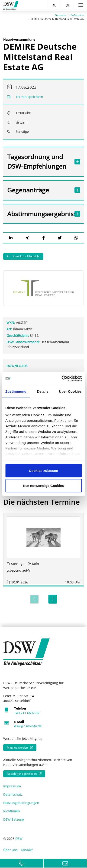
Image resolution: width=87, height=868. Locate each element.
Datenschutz (13, 794)
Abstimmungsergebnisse (39, 214)
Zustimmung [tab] (16, 391)
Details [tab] (43, 391)
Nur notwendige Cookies (44, 486)
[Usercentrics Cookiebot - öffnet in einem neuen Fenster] (62, 379)
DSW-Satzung (14, 819)
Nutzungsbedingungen (21, 803)
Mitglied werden (17, 748)
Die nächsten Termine (42, 502)
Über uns (10, 850)
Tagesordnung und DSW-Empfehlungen (39, 161)
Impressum (12, 786)
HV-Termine (77, 15)
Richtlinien (12, 811)
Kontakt (27, 850)
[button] (11, 238)
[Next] (53, 599)
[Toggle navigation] (81, 5)
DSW (19, 839)
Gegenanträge (39, 190)
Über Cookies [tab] (70, 391)
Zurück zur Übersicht (26, 256)
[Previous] (34, 599)
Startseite (60, 15)
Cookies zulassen (44, 470)
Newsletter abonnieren (22, 774)
